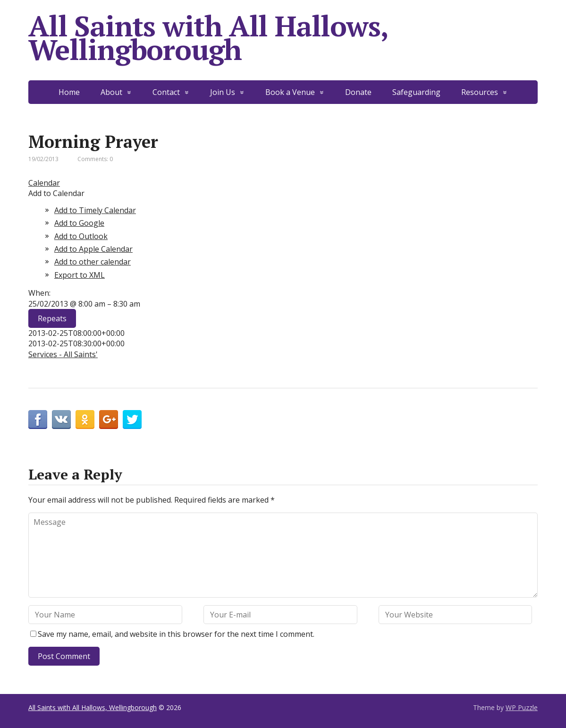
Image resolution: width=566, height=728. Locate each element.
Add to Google (79, 223)
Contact (166, 92)
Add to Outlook (81, 236)
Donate (358, 92)
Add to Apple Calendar (93, 249)
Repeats (52, 318)
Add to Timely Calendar (95, 210)
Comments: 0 (95, 159)
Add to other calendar (93, 262)
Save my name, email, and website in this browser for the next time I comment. (176, 634)
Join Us (223, 92)
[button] (56, 193)
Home (69, 92)
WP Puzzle (522, 707)
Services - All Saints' (63, 354)
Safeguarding (416, 92)
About (111, 92)
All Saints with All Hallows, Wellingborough (208, 38)
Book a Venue (290, 92)
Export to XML (80, 275)
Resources (480, 92)
